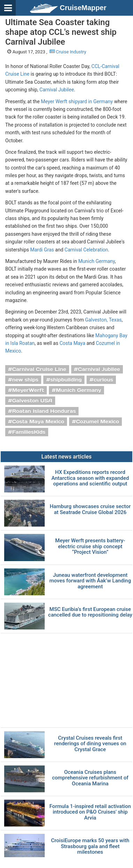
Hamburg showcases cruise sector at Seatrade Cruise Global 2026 (90, 509)
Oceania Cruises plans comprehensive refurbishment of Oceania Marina (90, 778)
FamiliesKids (29, 432)
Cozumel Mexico (98, 422)
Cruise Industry (68, 52)
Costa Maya (72, 343)
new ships (25, 380)
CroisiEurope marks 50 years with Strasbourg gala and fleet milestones (90, 846)
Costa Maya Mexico (38, 422)
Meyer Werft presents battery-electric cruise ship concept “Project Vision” (90, 546)
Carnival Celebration (86, 250)
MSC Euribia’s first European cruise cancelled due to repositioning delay (90, 612)
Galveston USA (32, 401)
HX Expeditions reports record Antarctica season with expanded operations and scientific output (90, 478)
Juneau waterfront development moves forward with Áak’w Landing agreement (90, 581)
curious (103, 380)
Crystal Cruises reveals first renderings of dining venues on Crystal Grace (90, 744)
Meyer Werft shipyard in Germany (77, 101)
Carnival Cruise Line (39, 369)
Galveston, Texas (104, 320)
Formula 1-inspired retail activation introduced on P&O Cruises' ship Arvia (90, 812)
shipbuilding (66, 380)
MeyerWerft (28, 390)
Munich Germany (97, 261)
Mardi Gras (42, 250)
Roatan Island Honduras (44, 411)
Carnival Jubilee (57, 90)
